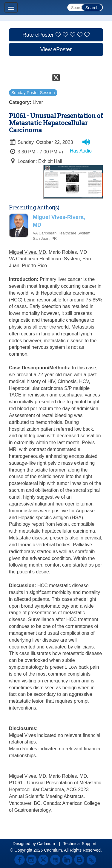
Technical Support (80, 844)
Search (92, 8)
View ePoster (56, 49)
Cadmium (46, 844)
